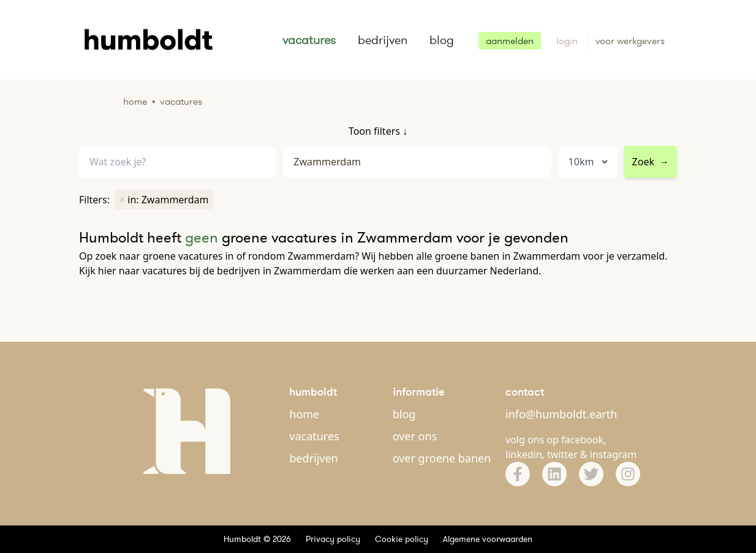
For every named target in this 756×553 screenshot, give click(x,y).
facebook (582, 440)
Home (135, 101)
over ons (415, 436)
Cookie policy (402, 539)
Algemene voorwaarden (488, 539)
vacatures (309, 40)
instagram (614, 454)
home (304, 414)
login (568, 41)
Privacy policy (333, 539)
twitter (562, 454)
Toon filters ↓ (378, 131)
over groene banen (442, 458)
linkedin (524, 454)
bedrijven (383, 40)
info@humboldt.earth (561, 414)
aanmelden (510, 41)
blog (442, 40)
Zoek (651, 162)
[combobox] (417, 162)
